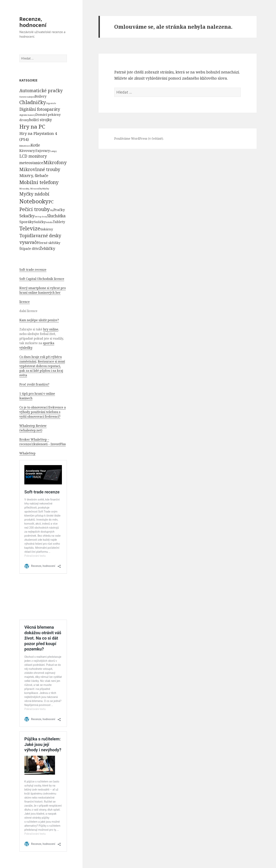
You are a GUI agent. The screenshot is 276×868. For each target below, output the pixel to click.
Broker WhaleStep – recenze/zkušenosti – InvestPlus (43, 442)
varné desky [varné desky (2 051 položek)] (48, 236)
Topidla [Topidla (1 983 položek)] (27, 236)
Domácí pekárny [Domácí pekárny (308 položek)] (48, 115)
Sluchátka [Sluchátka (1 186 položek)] (56, 216)
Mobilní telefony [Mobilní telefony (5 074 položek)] (39, 182)
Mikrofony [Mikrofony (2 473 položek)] (55, 162)
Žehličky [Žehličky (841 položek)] (47, 248)
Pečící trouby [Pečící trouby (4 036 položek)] (35, 209)
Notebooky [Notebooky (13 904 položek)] (34, 201)
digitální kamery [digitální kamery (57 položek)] (27, 115)
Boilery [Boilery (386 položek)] (41, 96)
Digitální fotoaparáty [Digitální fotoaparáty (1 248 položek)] (40, 109)
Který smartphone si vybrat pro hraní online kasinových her (43, 290)
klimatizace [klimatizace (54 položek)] (25, 146)
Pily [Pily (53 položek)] (52, 210)
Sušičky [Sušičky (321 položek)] (40, 222)
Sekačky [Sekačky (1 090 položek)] (27, 216)
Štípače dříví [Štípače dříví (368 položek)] (30, 249)
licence (25, 302)
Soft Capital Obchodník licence (42, 279)
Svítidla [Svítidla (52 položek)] (49, 222)
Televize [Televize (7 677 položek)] (30, 228)
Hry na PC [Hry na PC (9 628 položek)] (32, 126)
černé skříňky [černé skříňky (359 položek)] (50, 243)
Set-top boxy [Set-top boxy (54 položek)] (41, 216)
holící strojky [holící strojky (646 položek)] (41, 120)
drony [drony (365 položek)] (24, 120)
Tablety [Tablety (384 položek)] (59, 222)
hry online (51, 329)
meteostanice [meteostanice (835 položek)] (31, 163)
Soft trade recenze (33, 270)
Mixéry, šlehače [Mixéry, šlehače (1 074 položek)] (34, 175)
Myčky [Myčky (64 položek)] (46, 189)
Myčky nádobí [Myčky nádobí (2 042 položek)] (34, 194)
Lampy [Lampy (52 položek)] (53, 151)
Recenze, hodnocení (33, 22)
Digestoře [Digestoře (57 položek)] (51, 103)
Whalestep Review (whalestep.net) (33, 428)
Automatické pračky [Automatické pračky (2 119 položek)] (41, 90)
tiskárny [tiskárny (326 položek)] (47, 229)
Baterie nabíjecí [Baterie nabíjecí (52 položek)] (27, 97)
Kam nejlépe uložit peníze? (39, 320)
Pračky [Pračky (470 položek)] (59, 210)
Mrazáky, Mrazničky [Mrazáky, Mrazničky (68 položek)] (31, 189)
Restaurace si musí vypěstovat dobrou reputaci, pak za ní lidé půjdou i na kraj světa (42, 368)
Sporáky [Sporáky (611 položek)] (27, 222)
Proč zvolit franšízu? (34, 384)
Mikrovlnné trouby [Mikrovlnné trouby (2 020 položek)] (40, 169)
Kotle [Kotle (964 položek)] (35, 145)
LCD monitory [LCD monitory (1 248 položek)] (33, 156)
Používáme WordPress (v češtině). (139, 139)
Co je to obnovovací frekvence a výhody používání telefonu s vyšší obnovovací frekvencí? (43, 412)
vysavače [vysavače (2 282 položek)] (29, 242)
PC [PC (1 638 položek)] (51, 202)
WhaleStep (27, 453)
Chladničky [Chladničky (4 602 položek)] (33, 102)
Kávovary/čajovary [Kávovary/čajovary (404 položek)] (35, 151)
